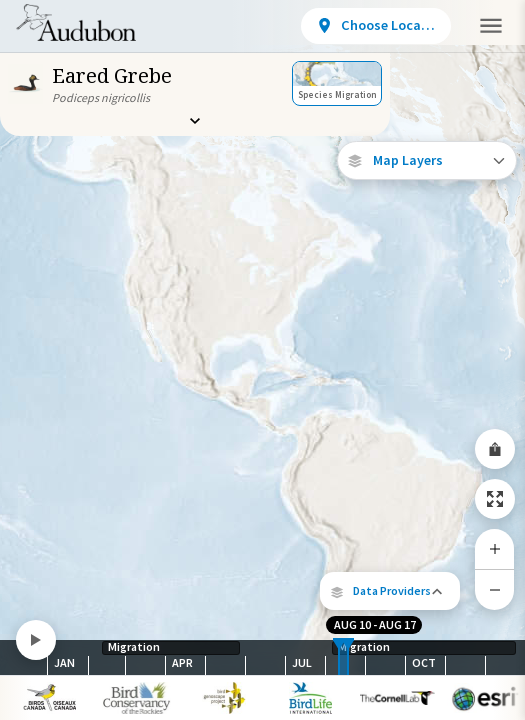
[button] (390, 591)
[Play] (36, 640)
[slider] (339, 657)
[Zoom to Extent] (495, 499)
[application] (262, 360)
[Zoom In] (495, 549)
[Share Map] (495, 449)
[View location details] (376, 26)
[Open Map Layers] (427, 160)
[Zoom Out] (495, 589)
